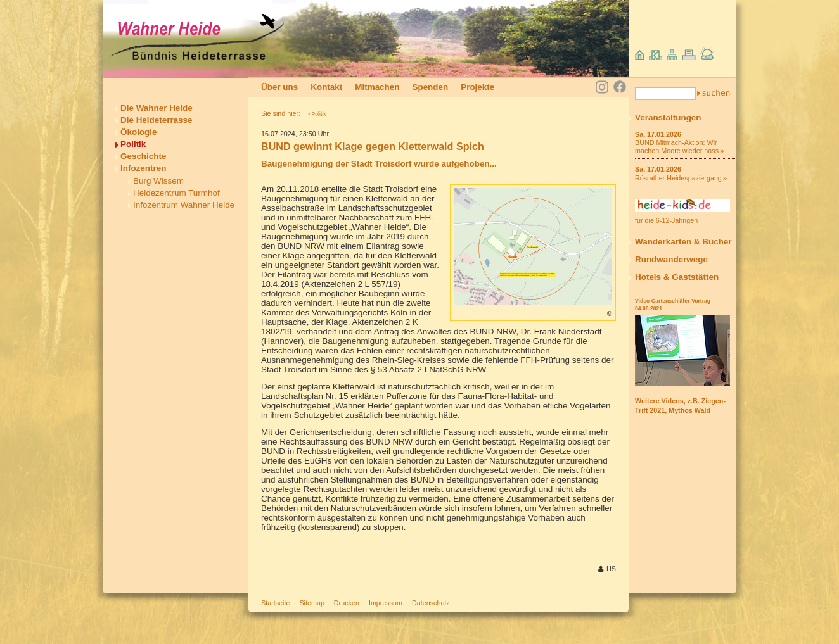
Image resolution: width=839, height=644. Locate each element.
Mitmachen (377, 87)
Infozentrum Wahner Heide (184, 205)
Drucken (347, 603)
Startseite (275, 603)
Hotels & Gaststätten (677, 277)
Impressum (386, 603)
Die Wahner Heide (157, 108)
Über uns (279, 87)
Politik (133, 144)
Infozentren (143, 168)
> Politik (316, 114)
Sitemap (311, 603)
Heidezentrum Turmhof (176, 193)
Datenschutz (431, 603)
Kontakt (326, 87)
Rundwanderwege (671, 259)
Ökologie (139, 132)
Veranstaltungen (668, 117)
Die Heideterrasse (157, 120)
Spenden (430, 87)
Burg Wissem (158, 181)
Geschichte (143, 156)
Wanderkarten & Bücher (683, 242)
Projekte (477, 87)
